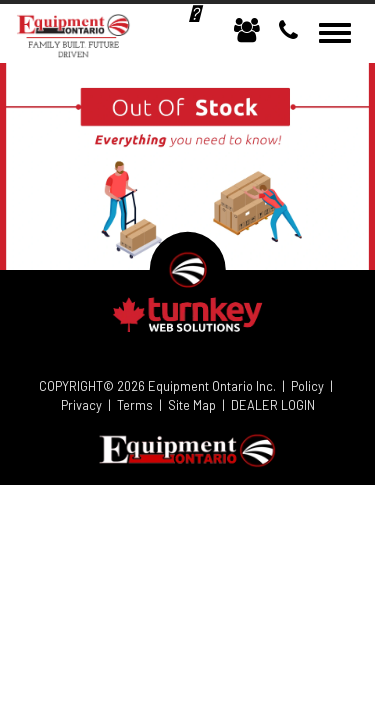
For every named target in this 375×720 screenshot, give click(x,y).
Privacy (81, 405)
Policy (307, 386)
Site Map (192, 405)
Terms (135, 405)
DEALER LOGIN (273, 405)
